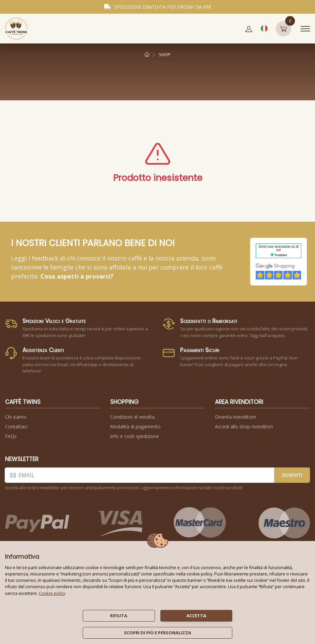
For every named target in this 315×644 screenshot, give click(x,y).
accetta (196, 616)
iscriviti (292, 475)
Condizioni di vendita (132, 417)
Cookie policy (52, 593)
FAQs (11, 436)
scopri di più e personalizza (157, 633)
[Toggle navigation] (305, 29)
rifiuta (119, 616)
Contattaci (16, 426)
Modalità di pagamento (135, 426)
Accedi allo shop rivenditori (244, 426)
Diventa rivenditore (235, 417)
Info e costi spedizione (135, 436)
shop (165, 55)
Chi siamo (16, 417)
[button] (249, 29)
